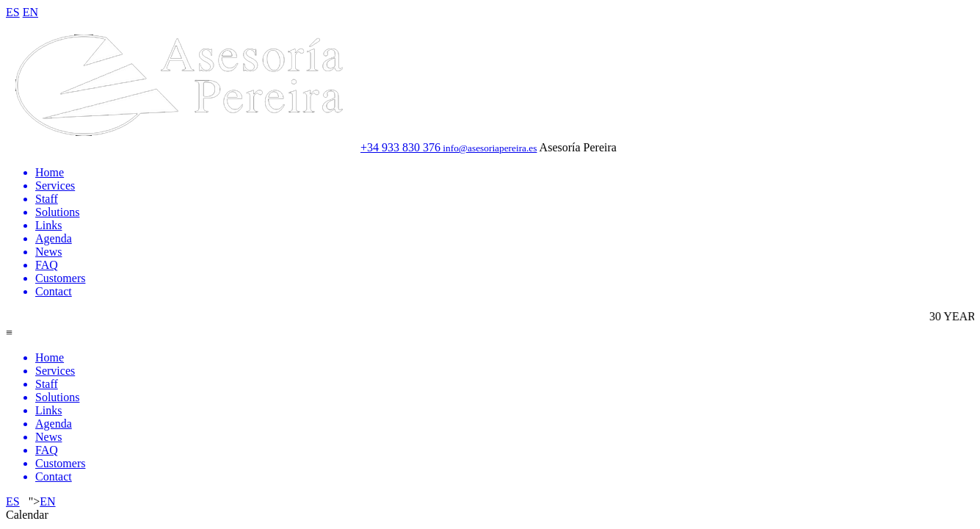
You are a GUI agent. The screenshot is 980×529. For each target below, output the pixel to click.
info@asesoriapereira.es (489, 148)
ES (13, 12)
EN (30, 12)
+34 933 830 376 (400, 147)
